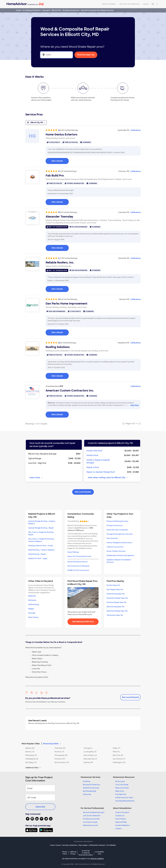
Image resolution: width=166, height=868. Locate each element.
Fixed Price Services (91, 788)
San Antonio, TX (119, 759)
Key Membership (90, 791)
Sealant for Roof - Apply (38, 558)
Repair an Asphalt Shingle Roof (101, 472)
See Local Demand (130, 697)
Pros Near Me (121, 794)
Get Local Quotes (83, 492)
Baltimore (32, 596)
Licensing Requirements (125, 801)
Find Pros (87, 781)
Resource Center (122, 788)
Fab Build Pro (55, 176)
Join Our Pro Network (129, 4)
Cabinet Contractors (115, 547)
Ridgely (31, 609)
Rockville (32, 613)
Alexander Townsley (59, 217)
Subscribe (40, 807)
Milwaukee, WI (31, 755)
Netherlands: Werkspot (97, 845)
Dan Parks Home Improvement (67, 304)
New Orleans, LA (90, 755)
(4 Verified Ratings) (69, 343)
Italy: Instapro (83, 845)
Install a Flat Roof (94, 451)
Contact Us (120, 816)
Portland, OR (60, 759)
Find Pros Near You (86, 55)
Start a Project (109, 4)
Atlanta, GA (30, 748)
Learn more (36, 478)
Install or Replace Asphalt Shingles (98, 461)
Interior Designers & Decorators (119, 543)
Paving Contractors (115, 525)
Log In (146, 4)
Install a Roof (92, 455)
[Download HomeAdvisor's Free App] (32, 830)
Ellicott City (56, 10)
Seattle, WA (88, 762)
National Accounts (90, 825)
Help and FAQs (121, 822)
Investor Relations (122, 825)
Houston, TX (59, 752)
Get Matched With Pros (83, 622)
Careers (119, 829)
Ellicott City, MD (36, 123)
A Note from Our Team (124, 798)
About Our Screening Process (79, 556)
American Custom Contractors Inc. (70, 391)
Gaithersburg (34, 604)
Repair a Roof (93, 467)
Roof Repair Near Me (115, 590)
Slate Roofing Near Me (116, 607)
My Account (120, 781)
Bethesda (32, 600)
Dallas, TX (116, 748)
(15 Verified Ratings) (69, 171)
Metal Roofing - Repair (37, 554)
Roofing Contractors (71, 10)
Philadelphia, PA (32, 759)
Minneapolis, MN (61, 755)
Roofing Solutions (58, 347)
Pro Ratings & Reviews (32, 10)
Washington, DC (119, 762)
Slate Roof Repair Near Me (117, 611)
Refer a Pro (120, 791)
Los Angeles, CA (90, 752)
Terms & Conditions (97, 859)
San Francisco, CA (62, 762)
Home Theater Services (116, 551)
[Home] (25, 4)
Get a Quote (57, 161)
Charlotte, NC (60, 748)
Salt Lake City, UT (90, 759)
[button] (83, 742)
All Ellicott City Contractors (78, 570)
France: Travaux (55, 845)
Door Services (112, 538)
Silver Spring (33, 617)
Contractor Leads (90, 822)
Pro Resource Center (91, 819)
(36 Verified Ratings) (69, 299)
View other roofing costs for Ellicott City (108, 478)
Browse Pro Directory (92, 785)
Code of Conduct (122, 812)
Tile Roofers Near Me (115, 615)
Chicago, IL (88, 748)
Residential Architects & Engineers (120, 555)
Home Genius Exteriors (62, 134)
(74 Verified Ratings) (69, 212)
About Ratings (73, 552)
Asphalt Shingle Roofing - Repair (41, 528)
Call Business (136, 130)
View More (135, 405)
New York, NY (118, 755)
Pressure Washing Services (117, 521)
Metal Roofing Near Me (116, 594)
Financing (87, 794)
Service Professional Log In (94, 812)
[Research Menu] (157, 4)
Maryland (46, 10)
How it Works (121, 819)
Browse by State (52, 744)
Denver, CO (30, 752)
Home (19, 10)
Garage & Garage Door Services (120, 534)
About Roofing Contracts (78, 562)
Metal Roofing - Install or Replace (41, 550)
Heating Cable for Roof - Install (40, 546)
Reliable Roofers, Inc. (60, 263)
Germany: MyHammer (70, 845)
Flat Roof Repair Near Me (116, 602)
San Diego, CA (31, 762)
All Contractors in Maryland (78, 566)
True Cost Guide (122, 785)
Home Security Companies (117, 530)
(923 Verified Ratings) (70, 130)
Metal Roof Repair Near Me (117, 598)
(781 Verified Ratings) (69, 258)
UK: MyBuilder (111, 845)
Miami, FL (116, 752)
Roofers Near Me (113, 585)
